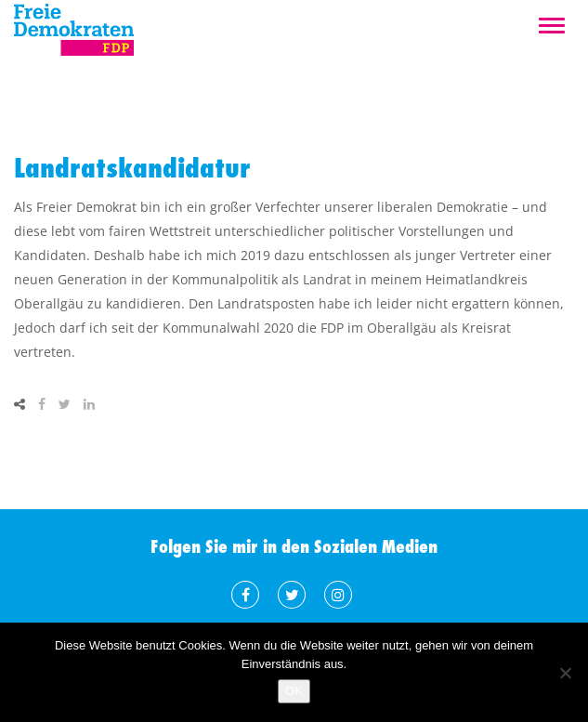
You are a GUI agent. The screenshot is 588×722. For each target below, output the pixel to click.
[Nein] (565, 673)
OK (294, 691)
